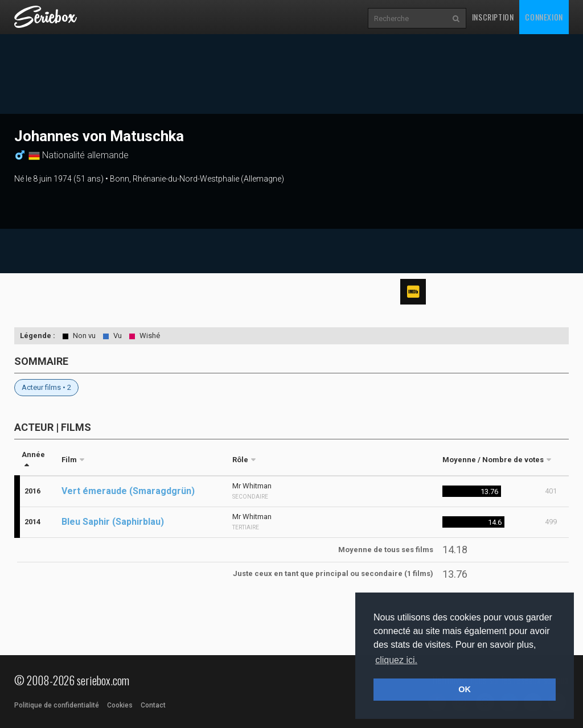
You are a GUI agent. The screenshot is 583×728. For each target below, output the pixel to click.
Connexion (544, 17)
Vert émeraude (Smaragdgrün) (128, 491)
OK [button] (465, 689)
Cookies (120, 705)
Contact (153, 705)
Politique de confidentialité (57, 705)
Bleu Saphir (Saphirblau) (113, 522)
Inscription (493, 17)
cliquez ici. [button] (396, 660)
